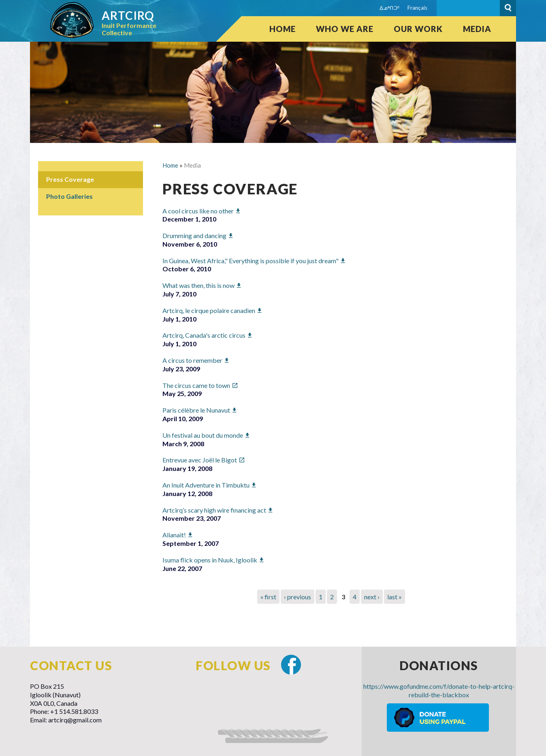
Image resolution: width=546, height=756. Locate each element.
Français (417, 8)
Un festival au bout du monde (203, 435)
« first (268, 597)
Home (283, 29)
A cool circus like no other (198, 211)
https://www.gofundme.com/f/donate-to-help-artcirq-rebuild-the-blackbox (439, 690)
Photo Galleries (69, 196)
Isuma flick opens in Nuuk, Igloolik (210, 560)
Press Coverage (70, 179)
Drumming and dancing (194, 235)
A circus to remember (192, 360)
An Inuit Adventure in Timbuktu (206, 485)
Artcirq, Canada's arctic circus (204, 335)
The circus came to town (196, 385)
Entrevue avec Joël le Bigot (200, 460)
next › (372, 597)
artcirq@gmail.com (75, 720)
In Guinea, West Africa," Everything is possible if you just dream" (251, 261)
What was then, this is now (198, 285)
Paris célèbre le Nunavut (196, 410)
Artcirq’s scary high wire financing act (214, 510)
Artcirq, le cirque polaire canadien (209, 310)
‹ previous (298, 597)
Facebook (291, 665)
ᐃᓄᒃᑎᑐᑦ (390, 8)
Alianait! (174, 535)
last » (395, 597)
